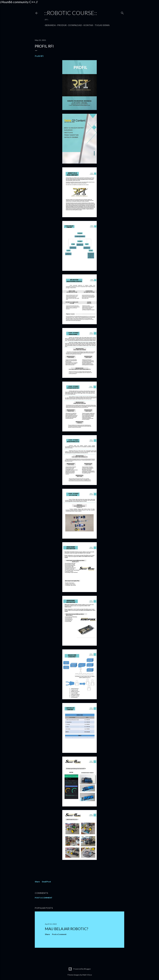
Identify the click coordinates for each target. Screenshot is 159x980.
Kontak (87, 25)
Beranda (49, 25)
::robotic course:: (71, 13)
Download (74, 25)
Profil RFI (39, 56)
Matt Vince (87, 975)
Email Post (46, 882)
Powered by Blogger (80, 969)
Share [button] (37, 882)
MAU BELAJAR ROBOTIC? (67, 929)
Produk (61, 25)
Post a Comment (44, 898)
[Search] (122, 12)
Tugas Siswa (101, 25)
